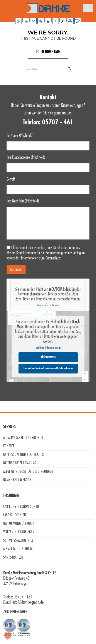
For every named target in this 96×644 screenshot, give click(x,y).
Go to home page (48, 52)
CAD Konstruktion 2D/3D (21, 507)
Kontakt (9, 446)
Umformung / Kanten (19, 524)
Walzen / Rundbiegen (19, 532)
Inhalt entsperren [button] (48, 357)
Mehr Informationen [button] (48, 306)
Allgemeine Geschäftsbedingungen (28, 472)
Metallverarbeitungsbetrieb (24, 438)
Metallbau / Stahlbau (19, 549)
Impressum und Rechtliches (24, 455)
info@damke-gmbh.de (28, 602)
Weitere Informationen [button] (48, 348)
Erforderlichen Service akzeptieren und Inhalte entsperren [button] (48, 368)
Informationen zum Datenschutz (41, 258)
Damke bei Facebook (17, 480)
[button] (8, 636)
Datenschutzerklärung (20, 463)
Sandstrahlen (13, 557)
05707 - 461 (23, 597)
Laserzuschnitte (15, 515)
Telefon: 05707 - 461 (48, 123)
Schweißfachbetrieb (19, 540)
